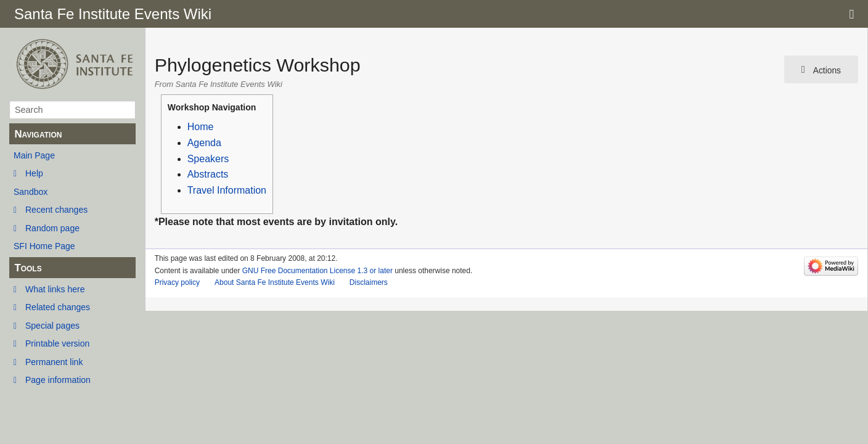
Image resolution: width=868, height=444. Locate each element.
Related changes (58, 307)
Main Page (34, 155)
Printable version (57, 343)
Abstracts (208, 174)
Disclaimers (369, 282)
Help (34, 173)
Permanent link (54, 362)
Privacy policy (177, 282)
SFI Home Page (44, 246)
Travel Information (227, 190)
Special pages (52, 326)
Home (201, 127)
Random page (52, 228)
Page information (58, 380)
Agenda (204, 143)
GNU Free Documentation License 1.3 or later (317, 271)
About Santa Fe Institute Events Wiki (275, 282)
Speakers (208, 159)
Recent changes (56, 210)
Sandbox (31, 192)
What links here (55, 289)
